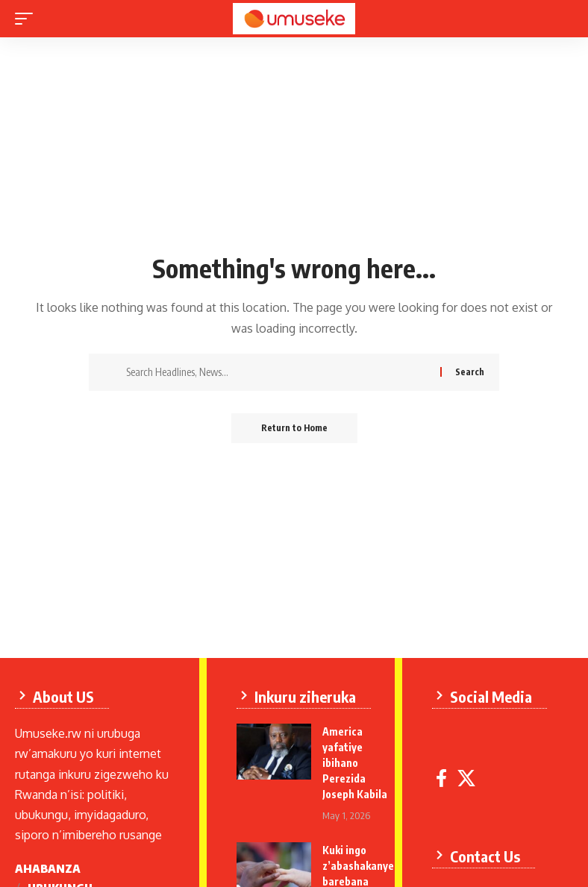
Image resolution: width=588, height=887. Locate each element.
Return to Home (294, 428)
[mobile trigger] (28, 19)
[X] (466, 778)
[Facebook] (441, 778)
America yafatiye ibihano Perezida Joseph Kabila (355, 763)
